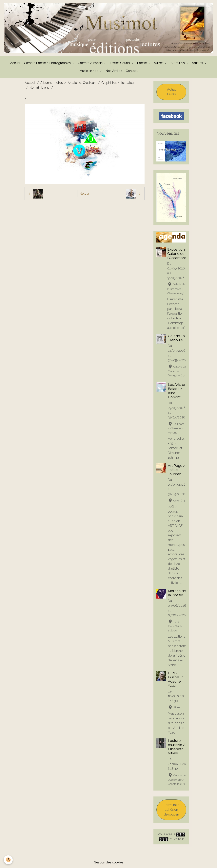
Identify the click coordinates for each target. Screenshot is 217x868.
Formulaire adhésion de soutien (171, 810)
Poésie (142, 63)
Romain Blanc (40, 87)
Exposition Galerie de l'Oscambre (177, 254)
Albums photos (52, 83)
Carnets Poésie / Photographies (48, 63)
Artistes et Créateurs (82, 83)
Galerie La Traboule (176, 338)
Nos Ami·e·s (114, 71)
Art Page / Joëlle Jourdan (177, 470)
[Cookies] (8, 860)
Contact (132, 71)
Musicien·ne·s (89, 71)
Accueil (15, 63)
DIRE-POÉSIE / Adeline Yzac (176, 679)
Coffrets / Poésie (91, 63)
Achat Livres (171, 92)
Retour (85, 193)
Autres (159, 63)
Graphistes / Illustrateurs (119, 83)
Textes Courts (120, 63)
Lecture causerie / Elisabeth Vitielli (177, 747)
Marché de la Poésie (177, 593)
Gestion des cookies (109, 862)
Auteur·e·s (178, 63)
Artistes (198, 63)
